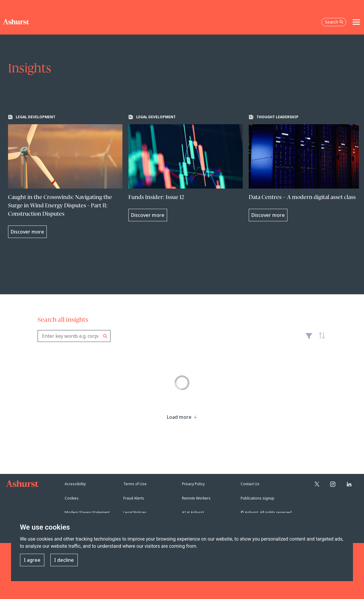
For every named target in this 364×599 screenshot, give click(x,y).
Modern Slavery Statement (87, 512)
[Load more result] (179, 417)
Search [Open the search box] (334, 22)
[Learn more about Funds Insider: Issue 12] (186, 168)
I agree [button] (32, 560)
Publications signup (258, 498)
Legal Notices (135, 512)
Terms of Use (135, 484)
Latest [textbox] (321, 339)
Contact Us (250, 484)
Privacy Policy (193, 484)
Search (105, 336)
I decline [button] (64, 560)
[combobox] (74, 336)
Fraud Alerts (134, 498)
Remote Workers (196, 498)
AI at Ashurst (193, 512)
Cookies (72, 498)
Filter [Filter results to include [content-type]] (309, 338)
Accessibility (75, 484)
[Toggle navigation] (356, 22)
